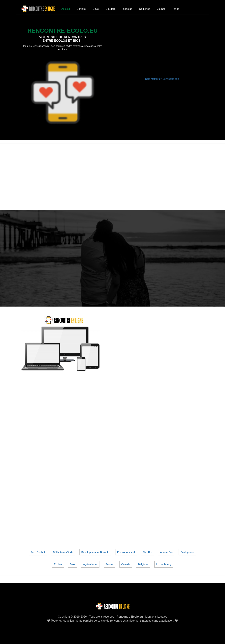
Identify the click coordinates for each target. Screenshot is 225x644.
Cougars (111, 9)
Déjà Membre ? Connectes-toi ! (162, 79)
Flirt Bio (148, 552)
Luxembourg (164, 564)
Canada (126, 564)
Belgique (143, 564)
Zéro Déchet (38, 552)
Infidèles (127, 9)
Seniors (81, 9)
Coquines (145, 9)
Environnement (126, 552)
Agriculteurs (90, 564)
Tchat (176, 9)
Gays (96, 9)
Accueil (66, 9)
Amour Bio (166, 552)
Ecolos (58, 564)
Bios (73, 564)
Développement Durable (95, 552)
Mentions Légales (156, 617)
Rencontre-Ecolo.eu (130, 617)
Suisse (109, 564)
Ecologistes (187, 552)
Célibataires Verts (63, 552)
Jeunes (161, 9)
